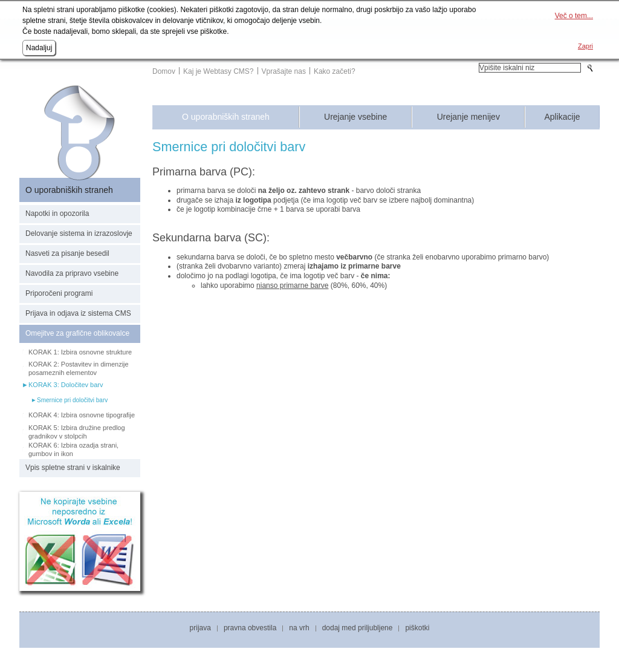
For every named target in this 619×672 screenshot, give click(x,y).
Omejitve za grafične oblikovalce (77, 333)
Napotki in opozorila (57, 214)
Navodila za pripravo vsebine (72, 273)
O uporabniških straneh (226, 117)
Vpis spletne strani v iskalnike (73, 468)
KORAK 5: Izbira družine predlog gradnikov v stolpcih (77, 432)
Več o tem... (574, 16)
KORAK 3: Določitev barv (66, 385)
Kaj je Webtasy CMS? (219, 71)
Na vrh (299, 628)
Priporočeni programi (59, 293)
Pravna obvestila (250, 628)
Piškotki (417, 628)
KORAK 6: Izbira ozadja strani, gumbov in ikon (73, 449)
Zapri (585, 46)
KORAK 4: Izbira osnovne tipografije (82, 415)
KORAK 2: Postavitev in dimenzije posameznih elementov (79, 368)
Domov (164, 71)
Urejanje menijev (468, 117)
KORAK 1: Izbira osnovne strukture (80, 352)
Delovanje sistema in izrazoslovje (79, 233)
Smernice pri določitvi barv (72, 400)
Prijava (200, 628)
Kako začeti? (335, 71)
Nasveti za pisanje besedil (67, 253)
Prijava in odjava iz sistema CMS (78, 313)
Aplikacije (562, 117)
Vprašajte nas (284, 71)
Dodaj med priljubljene (358, 628)
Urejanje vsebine (355, 117)
